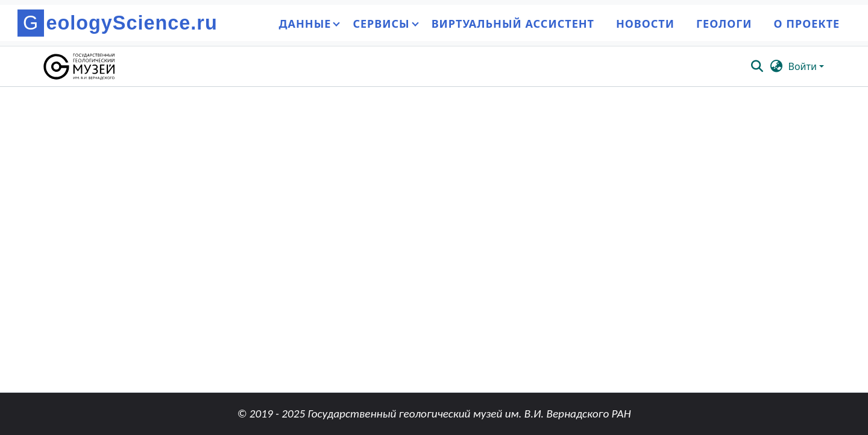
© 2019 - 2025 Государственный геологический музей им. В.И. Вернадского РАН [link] (434, 414)
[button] (80, 66)
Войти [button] (804, 66)
